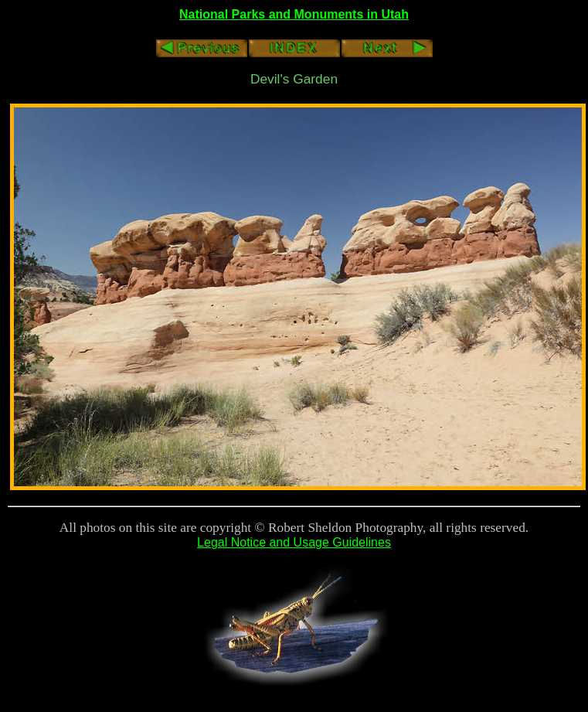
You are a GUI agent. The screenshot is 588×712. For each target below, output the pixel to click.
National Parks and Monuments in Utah (294, 14)
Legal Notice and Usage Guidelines (294, 542)
